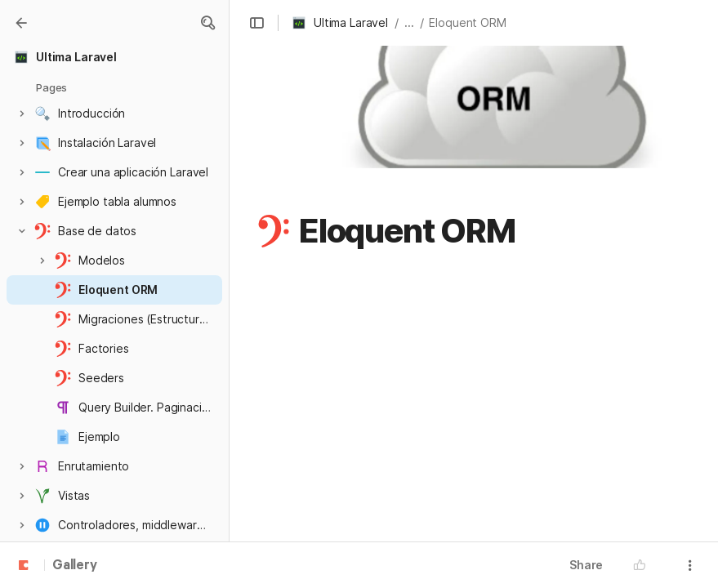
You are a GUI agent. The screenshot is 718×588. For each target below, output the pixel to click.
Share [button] (586, 565)
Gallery (75, 566)
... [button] (409, 22)
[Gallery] (21, 23)
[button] (207, 23)
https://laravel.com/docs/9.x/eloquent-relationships (453, 525)
